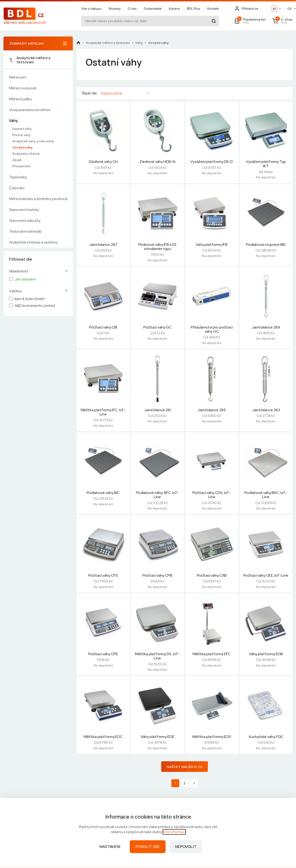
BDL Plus (194, 9)
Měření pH (18, 77)
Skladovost (19, 271)
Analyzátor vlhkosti (26, 154)
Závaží (17, 160)
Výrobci (15, 291)
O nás (132, 9)
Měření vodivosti (23, 88)
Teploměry (18, 177)
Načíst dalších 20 (185, 767)
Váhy (13, 121)
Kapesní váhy (22, 129)
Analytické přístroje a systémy (33, 242)
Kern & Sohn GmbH (29, 299)
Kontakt (213, 9)
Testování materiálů (25, 231)
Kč (275, 9)
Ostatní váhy (22, 147)
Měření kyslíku (20, 99)
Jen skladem (25, 279)
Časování (17, 188)
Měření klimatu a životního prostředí (38, 199)
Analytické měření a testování (30, 60)
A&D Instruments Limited (35, 306)
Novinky (115, 9)
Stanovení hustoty (24, 210)
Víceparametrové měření (30, 110)
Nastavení (110, 847)
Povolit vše (148, 847)
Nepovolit (186, 847)
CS (290, 9)
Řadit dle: (90, 93)
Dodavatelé (153, 9)
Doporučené (112, 93)
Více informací (174, 832)
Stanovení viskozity (25, 221)
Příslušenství (21, 166)
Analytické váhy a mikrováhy (33, 141)
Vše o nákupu (91, 9)
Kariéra (174, 9)
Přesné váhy (21, 135)
